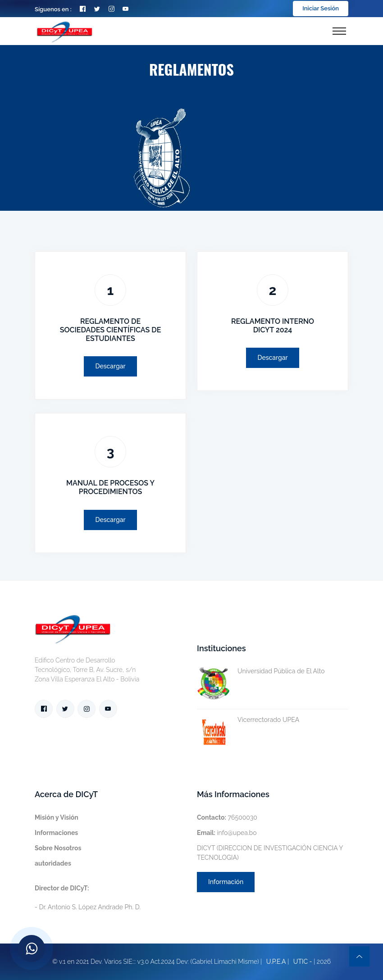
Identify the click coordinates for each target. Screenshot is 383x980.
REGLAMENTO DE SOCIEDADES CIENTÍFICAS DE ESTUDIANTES (111, 330)
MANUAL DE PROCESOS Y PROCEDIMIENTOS (110, 487)
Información (226, 882)
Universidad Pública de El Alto (261, 671)
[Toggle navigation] (339, 31)
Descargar (110, 366)
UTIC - (303, 962)
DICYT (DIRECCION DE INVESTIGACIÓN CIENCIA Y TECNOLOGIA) (270, 853)
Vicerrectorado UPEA (248, 720)
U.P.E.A (276, 962)
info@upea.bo (227, 833)
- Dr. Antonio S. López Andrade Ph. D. (88, 898)
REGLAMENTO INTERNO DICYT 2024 (273, 326)
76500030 (227, 817)
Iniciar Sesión (321, 8)
